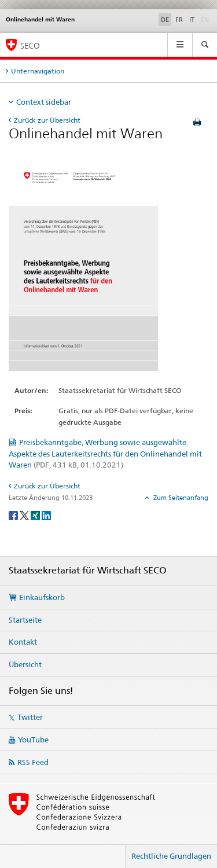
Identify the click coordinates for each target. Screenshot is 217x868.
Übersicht (25, 664)
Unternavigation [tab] (38, 71)
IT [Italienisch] (192, 20)
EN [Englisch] (206, 19)
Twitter (30, 717)
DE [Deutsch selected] (165, 20)
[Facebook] (14, 515)
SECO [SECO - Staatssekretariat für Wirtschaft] (30, 45)
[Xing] (36, 515)
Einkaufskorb (42, 597)
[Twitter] (25, 515)
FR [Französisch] (179, 20)
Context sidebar (44, 102)
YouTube (33, 740)
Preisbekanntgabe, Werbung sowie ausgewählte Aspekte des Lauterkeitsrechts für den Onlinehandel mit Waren (105, 454)
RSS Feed (33, 762)
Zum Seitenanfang (180, 498)
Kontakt (23, 642)
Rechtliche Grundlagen (171, 856)
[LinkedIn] (46, 515)
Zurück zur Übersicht (47, 120)
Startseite (25, 620)
